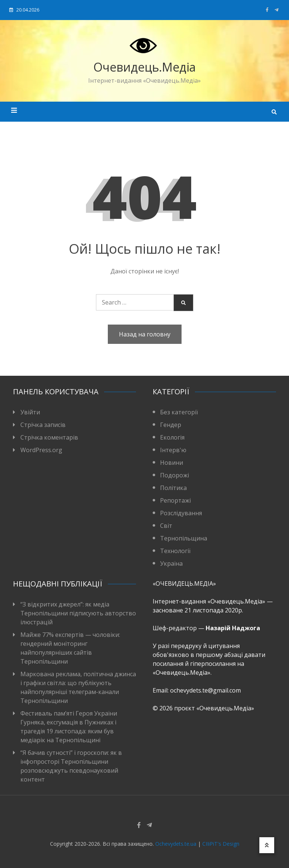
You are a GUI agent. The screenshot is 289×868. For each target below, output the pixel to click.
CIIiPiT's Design (221, 844)
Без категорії (179, 412)
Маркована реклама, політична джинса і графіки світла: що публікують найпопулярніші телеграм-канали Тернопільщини (78, 687)
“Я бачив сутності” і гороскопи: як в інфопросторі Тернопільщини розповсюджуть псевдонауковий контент (71, 766)
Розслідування (181, 513)
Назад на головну (145, 334)
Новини (172, 463)
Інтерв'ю (173, 450)
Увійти (30, 412)
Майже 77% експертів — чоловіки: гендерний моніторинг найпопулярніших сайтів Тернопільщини (70, 648)
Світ (166, 526)
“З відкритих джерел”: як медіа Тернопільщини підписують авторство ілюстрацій (78, 613)
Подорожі (175, 475)
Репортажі (175, 500)
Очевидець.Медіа (144, 67)
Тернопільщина (184, 538)
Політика (173, 488)
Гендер (171, 425)
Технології (175, 551)
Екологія (172, 437)
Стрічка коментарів (49, 437)
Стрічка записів (43, 425)
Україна (171, 563)
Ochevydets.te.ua (176, 844)
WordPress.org (41, 450)
